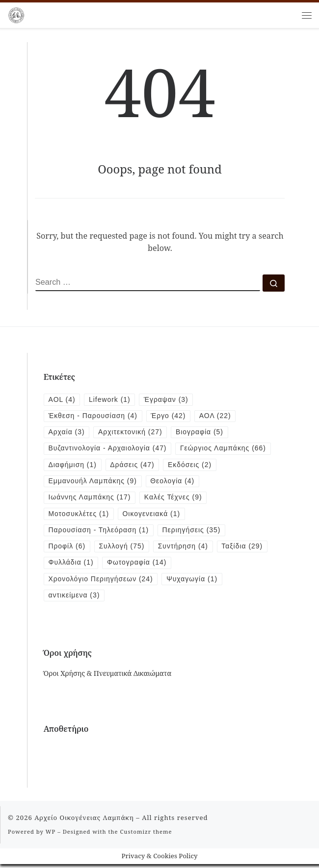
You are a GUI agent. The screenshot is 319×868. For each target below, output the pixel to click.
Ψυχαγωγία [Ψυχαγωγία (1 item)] (194, 582)
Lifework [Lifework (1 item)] (110, 400)
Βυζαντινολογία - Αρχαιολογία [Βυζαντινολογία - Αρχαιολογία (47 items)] (109, 449)
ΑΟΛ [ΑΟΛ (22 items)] (218, 417)
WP (51, 835)
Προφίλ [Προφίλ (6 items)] (67, 549)
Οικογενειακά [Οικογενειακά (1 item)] (153, 516)
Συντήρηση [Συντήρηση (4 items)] (185, 549)
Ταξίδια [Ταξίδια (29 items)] (245, 549)
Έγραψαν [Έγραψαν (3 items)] (168, 400)
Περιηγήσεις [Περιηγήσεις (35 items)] (194, 533)
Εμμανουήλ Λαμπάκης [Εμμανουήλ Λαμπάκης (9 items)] (151, 483)
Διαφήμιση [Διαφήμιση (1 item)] (174, 466)
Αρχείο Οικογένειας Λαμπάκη (84, 821)
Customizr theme (146, 835)
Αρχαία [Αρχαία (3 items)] (67, 433)
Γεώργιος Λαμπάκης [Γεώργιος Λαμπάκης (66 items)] (92, 466)
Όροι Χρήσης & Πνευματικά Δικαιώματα (108, 677)
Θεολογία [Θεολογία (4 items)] (232, 483)
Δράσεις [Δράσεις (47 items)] (235, 466)
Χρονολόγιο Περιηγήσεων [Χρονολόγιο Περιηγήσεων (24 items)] (102, 582)
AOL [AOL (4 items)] (62, 400)
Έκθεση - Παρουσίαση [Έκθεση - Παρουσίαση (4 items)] (94, 417)
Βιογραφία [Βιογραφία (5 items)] (202, 433)
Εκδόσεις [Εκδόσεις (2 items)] (71, 483)
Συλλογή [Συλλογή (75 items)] (123, 549)
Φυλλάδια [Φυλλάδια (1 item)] (72, 566)
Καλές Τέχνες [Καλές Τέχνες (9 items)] (175, 499)
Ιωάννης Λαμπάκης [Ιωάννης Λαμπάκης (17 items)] (91, 499)
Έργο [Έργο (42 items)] (170, 417)
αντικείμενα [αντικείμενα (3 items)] (75, 599)
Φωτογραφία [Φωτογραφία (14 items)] (138, 566)
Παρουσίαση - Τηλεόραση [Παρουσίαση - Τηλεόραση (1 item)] (100, 533)
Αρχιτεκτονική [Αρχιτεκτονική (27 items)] (132, 433)
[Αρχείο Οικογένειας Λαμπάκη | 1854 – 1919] (16, 14)
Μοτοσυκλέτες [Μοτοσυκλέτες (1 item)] (80, 516)
